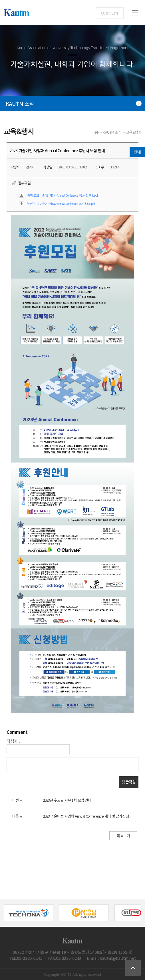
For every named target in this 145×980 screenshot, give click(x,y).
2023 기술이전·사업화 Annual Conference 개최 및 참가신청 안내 (89, 816)
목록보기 (123, 836)
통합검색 (110, 13)
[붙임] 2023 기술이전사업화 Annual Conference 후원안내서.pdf (61, 204)
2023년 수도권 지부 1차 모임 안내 (67, 800)
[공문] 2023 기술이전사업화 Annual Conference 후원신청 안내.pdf (62, 195)
